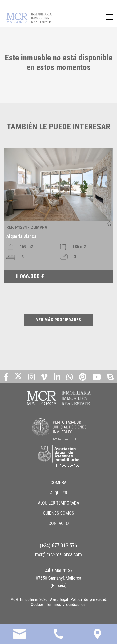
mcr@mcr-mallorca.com (58, 554)
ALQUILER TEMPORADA (58, 503)
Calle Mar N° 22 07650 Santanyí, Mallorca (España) (58, 578)
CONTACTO (59, 523)
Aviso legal (59, 600)
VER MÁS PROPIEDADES (59, 320)
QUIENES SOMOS (58, 513)
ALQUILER (59, 493)
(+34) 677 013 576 (58, 545)
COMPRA (58, 482)
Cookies (37, 604)
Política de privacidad (88, 600)
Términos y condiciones (66, 604)
